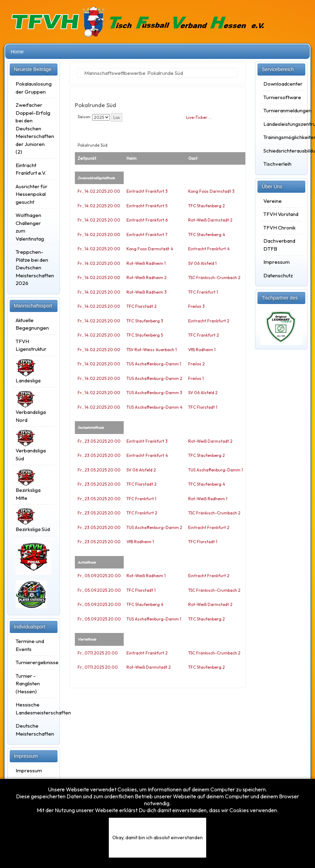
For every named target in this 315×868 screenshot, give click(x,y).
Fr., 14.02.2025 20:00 (99, 191)
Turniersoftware (281, 97)
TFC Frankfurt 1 (203, 292)
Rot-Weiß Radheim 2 (147, 277)
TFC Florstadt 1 (203, 407)
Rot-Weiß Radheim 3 (147, 292)
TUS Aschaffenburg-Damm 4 (155, 407)
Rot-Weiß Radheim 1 (146, 263)
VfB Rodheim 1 (202, 350)
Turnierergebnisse (34, 662)
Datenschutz (278, 275)
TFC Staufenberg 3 (145, 321)
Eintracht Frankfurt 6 (147, 220)
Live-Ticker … (199, 117)
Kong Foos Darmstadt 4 (150, 249)
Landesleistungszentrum (281, 124)
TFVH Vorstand (281, 214)
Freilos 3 (196, 306)
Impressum (29, 770)
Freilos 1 (196, 378)
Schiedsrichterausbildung (281, 151)
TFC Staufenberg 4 (207, 235)
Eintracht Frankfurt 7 (147, 235)
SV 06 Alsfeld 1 (202, 263)
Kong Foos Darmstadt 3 (211, 191)
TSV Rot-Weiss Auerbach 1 (152, 350)
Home (17, 52)
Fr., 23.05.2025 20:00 (99, 441)
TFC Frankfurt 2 (204, 335)
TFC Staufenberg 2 (207, 206)
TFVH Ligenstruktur (31, 345)
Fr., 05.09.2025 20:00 (99, 576)
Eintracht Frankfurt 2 (209, 321)
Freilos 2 (196, 364)
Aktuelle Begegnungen (32, 324)
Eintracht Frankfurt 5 (147, 206)
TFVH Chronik (279, 228)
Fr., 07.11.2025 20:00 (98, 653)
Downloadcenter (281, 84)
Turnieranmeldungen (281, 110)
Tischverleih (277, 164)
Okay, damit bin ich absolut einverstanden (157, 837)
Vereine (273, 201)
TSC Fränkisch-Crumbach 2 (214, 277)
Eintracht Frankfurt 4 (209, 249)
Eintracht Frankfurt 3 (147, 191)
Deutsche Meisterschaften (34, 730)
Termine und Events (30, 645)
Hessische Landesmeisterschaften (34, 709)
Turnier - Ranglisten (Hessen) (28, 684)
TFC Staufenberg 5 (145, 335)
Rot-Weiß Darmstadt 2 (210, 220)
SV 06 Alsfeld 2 (203, 393)
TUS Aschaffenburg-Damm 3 (154, 393)
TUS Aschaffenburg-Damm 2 (154, 378)
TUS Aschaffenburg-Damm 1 (154, 364)
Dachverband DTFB (279, 245)
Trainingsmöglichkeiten (281, 137)
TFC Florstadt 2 (142, 306)
